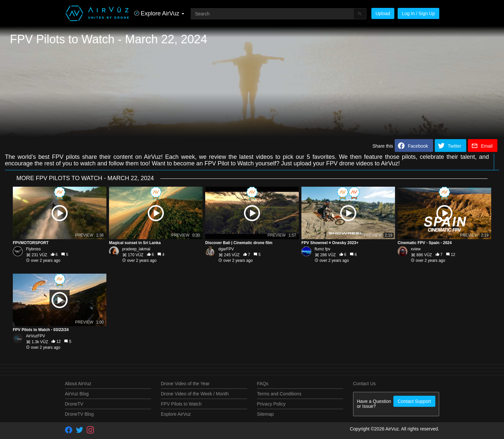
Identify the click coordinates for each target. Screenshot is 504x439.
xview (416, 249)
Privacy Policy (271, 404)
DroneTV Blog (79, 414)
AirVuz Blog (77, 394)
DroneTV (74, 404)
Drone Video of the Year (185, 384)
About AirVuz (78, 384)
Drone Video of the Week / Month (195, 394)
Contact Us (364, 384)
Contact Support (414, 401)
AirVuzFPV (35, 336)
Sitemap (265, 414)
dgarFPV (226, 249)
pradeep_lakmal (136, 249)
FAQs (263, 384)
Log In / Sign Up (418, 13)
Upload (383, 13)
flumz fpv (322, 249)
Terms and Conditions (279, 394)
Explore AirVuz (176, 414)
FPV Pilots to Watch (181, 404)
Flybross (33, 249)
